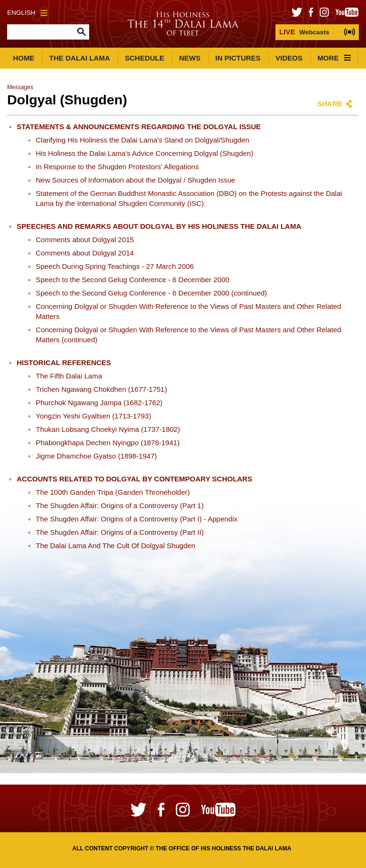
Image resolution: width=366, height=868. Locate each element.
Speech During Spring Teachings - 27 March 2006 (115, 266)
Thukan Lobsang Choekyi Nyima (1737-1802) (108, 429)
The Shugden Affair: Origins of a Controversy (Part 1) (120, 505)
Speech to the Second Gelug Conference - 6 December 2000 (132, 280)
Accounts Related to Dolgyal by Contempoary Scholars (134, 479)
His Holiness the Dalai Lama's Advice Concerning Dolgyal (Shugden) (144, 153)
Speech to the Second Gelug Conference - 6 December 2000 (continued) (151, 293)
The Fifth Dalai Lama (69, 376)
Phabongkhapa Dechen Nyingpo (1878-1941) (108, 443)
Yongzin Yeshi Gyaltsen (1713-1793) (93, 416)
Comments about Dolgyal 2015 (85, 240)
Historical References (64, 363)
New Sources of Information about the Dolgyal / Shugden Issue (136, 180)
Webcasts (304, 32)
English (27, 13)
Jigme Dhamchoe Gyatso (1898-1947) (96, 456)
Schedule (145, 58)
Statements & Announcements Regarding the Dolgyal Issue (139, 127)
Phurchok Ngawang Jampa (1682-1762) (99, 403)
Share (330, 104)
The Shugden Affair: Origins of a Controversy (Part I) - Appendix (137, 519)
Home (24, 58)
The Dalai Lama (80, 58)
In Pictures (238, 58)
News (190, 58)
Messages (20, 87)
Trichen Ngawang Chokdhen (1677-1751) (101, 389)
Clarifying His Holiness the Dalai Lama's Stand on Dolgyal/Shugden (142, 140)
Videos (289, 58)
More (334, 58)
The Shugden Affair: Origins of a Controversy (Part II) (120, 532)
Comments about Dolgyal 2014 (85, 253)
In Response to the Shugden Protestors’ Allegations (117, 167)
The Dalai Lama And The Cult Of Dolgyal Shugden (116, 546)
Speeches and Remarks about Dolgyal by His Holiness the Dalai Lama (159, 226)
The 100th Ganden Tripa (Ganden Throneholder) (113, 492)
